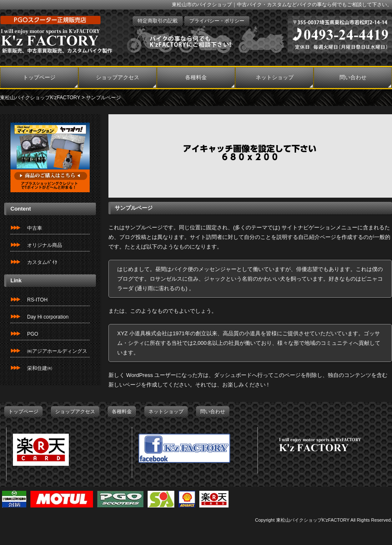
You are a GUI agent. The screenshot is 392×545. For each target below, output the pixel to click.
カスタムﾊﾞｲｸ (42, 262)
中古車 (35, 228)
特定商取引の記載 (158, 21)
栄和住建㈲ (40, 368)
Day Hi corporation (48, 317)
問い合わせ (353, 77)
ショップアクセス (118, 77)
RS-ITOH (37, 300)
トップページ (39, 77)
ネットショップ (275, 77)
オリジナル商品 (45, 245)
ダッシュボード (233, 375)
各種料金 (196, 77)
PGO (33, 334)
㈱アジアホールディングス (57, 351)
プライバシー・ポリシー (217, 21)
